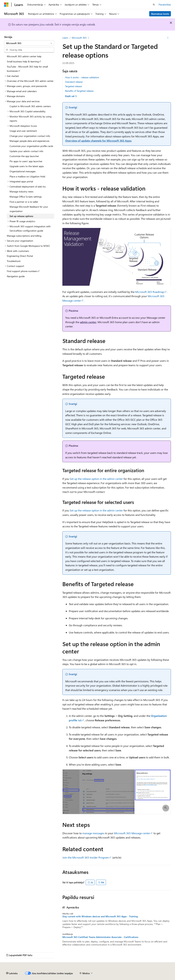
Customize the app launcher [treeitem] (24, 156)
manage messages (93, 833)
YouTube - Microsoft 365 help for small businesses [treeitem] (27, 69)
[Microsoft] (6, 5)
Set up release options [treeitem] (21, 216)
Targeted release (73, 86)
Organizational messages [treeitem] (23, 171)
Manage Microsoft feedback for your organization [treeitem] (29, 209)
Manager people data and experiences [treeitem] (29, 141)
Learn (65, 38)
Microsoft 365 (79, 38)
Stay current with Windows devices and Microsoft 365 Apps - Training (100, 916)
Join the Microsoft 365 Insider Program (86, 857)
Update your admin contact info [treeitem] (26, 151)
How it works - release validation (82, 77)
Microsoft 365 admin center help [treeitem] (24, 56)
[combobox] (29, 43)
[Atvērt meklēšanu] (154, 5)
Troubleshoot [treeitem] (14, 261)
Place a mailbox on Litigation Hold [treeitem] (27, 176)
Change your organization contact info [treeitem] (30, 136)
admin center (88, 322)
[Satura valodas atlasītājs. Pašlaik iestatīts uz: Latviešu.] (12, 973)
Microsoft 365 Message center (132, 833)
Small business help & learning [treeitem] (23, 61)
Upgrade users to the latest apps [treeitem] (27, 166)
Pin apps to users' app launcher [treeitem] (26, 161)
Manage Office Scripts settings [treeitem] (26, 197)
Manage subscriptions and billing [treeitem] (24, 236)
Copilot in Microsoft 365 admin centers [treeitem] (30, 106)
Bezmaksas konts (160, 14)
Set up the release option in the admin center (96, 479)
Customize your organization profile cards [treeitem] (31, 146)
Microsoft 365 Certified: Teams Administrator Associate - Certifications (100, 937)
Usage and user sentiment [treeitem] (23, 131)
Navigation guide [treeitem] (16, 276)
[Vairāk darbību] (168, 38)
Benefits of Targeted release (79, 91)
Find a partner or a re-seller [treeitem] (24, 202)
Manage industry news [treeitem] (21, 191)
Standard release (74, 82)
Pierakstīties (165, 5)
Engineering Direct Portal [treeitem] (20, 256)
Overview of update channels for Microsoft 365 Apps (98, 141)
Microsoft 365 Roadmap (150, 292)
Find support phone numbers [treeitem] (22, 271)
